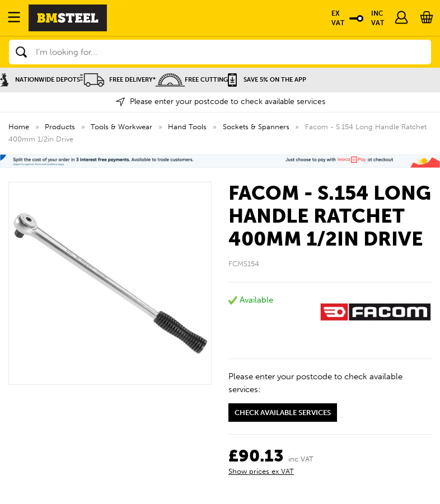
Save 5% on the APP (267, 80)
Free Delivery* (118, 80)
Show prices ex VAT (261, 471)
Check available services (283, 413)
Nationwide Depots (40, 80)
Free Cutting (192, 80)
